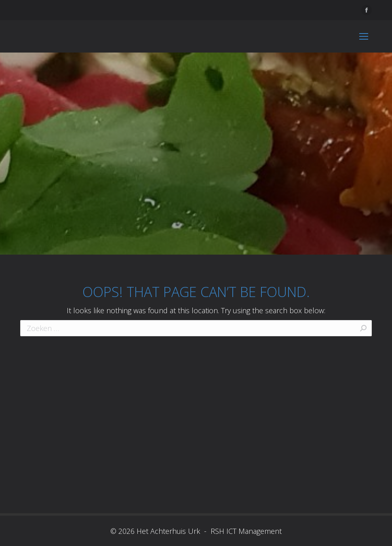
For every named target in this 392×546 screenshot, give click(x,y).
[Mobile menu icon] (364, 36)
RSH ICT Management (245, 531)
